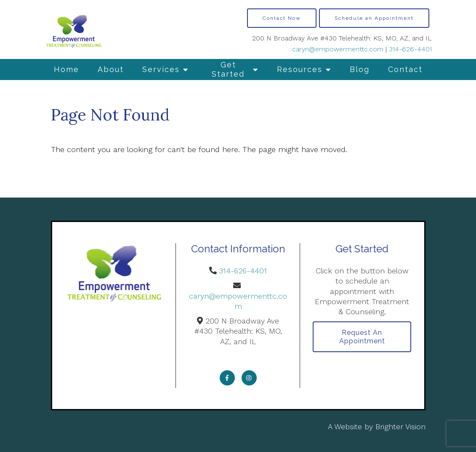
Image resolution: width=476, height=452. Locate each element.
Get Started (228, 69)
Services (161, 69)
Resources (300, 69)
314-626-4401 (410, 49)
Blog (360, 69)
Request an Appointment (362, 337)
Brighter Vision (400, 427)
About (111, 69)
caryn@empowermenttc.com (338, 49)
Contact (405, 69)
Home (66, 69)
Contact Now (282, 18)
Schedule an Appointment (374, 18)
